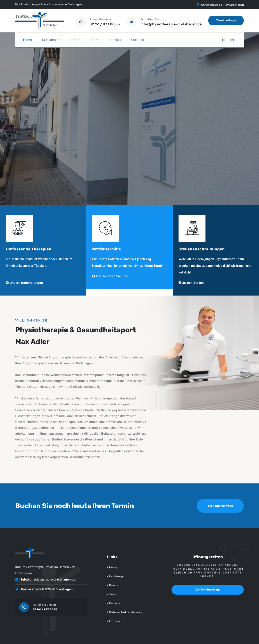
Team (94, 40)
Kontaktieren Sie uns (110, 276)
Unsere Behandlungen (24, 283)
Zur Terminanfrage (220, 506)
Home (28, 40)
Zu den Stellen (191, 283)
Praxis (75, 40)
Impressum (117, 621)
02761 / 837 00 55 (105, 24)
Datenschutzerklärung (125, 612)
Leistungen (51, 40)
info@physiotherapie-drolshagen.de (171, 24)
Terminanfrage (226, 20)
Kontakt (115, 40)
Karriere (137, 40)
